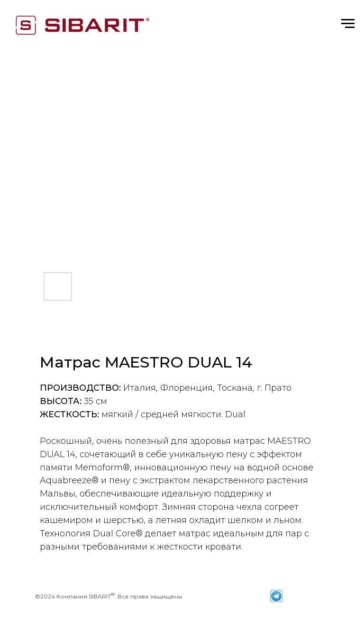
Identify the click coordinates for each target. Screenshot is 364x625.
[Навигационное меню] (348, 24)
